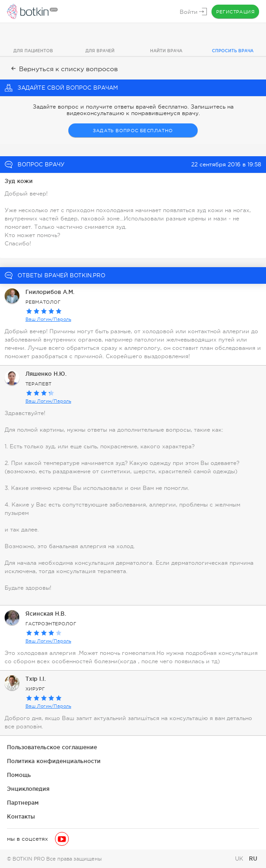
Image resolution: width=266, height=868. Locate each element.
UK (240, 859)
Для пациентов (33, 51)
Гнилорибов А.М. (50, 292)
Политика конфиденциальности (54, 761)
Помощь (19, 775)
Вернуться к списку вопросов (63, 69)
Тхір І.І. (36, 679)
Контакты (21, 816)
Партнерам (23, 803)
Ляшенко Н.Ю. (46, 374)
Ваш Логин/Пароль (48, 319)
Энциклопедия (28, 789)
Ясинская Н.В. (46, 614)
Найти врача (166, 51)
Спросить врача (233, 51)
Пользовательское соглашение (52, 747)
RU (253, 859)
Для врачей (100, 51)
